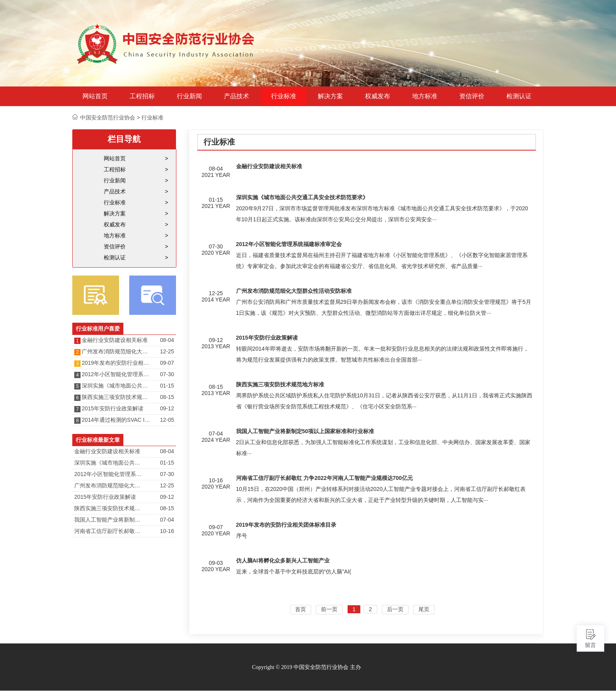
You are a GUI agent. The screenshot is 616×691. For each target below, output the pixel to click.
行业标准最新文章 (98, 440)
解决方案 (330, 96)
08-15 (167, 397)
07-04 (167, 520)
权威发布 (378, 96)
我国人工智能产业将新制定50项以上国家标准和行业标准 (109, 520)
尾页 (424, 609)
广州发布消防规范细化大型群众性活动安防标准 (117, 351)
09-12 (167, 408)
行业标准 (284, 96)
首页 (301, 609)
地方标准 (425, 96)
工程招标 (142, 96)
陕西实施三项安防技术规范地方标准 (117, 397)
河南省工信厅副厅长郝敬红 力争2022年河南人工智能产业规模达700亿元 (109, 531)
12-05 (167, 420)
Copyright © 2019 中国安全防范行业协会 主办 (306, 667)
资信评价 (472, 96)
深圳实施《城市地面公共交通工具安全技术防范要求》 (117, 386)
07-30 (167, 374)
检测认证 (519, 96)
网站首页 (95, 96)
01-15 (167, 386)
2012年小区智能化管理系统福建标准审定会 (117, 374)
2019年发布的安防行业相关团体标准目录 (117, 363)
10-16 (167, 531)
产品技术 (236, 96)
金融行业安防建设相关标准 (115, 340)
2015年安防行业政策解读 (113, 408)
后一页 (395, 609)
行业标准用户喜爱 (98, 329)
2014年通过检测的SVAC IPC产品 (117, 420)
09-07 (167, 363)
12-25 (167, 351)
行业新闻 (189, 96)
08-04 (167, 340)
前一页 (329, 609)
